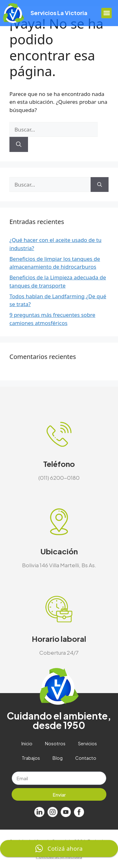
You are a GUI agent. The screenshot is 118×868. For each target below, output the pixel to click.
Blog (58, 758)
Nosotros (55, 743)
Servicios (87, 743)
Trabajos (31, 758)
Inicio (27, 743)
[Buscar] (19, 144)
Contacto (86, 758)
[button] (107, 13)
